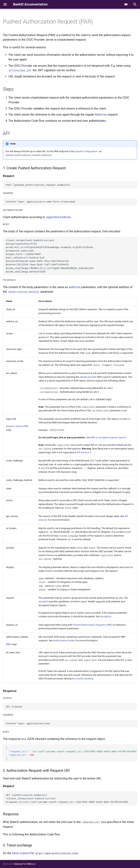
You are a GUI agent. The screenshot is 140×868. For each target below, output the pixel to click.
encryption (106, 616)
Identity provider (88, 377)
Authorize (101, 115)
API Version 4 (84, 452)
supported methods (58, 217)
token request (21, 853)
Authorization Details (64, 640)
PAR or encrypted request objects (109, 437)
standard (43, 601)
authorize (75, 287)
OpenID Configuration (86, 151)
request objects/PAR (18, 426)
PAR (9, 644)
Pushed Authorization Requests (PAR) (93, 625)
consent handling (84, 679)
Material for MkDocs (25, 864)
